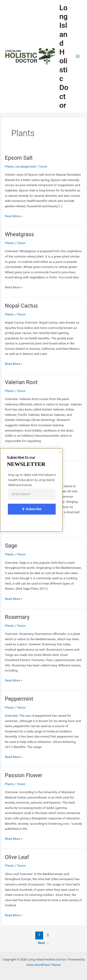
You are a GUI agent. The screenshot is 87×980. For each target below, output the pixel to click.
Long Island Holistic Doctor (64, 56)
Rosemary (17, 617)
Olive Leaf (17, 857)
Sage (11, 546)
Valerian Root (21, 382)
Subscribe (29, 509)
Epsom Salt (19, 158)
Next (43, 943)
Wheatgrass (19, 234)
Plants (9, 166)
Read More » (14, 216)
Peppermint (19, 699)
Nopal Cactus (21, 306)
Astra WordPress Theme (43, 965)
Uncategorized (26, 166)
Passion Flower (24, 775)
